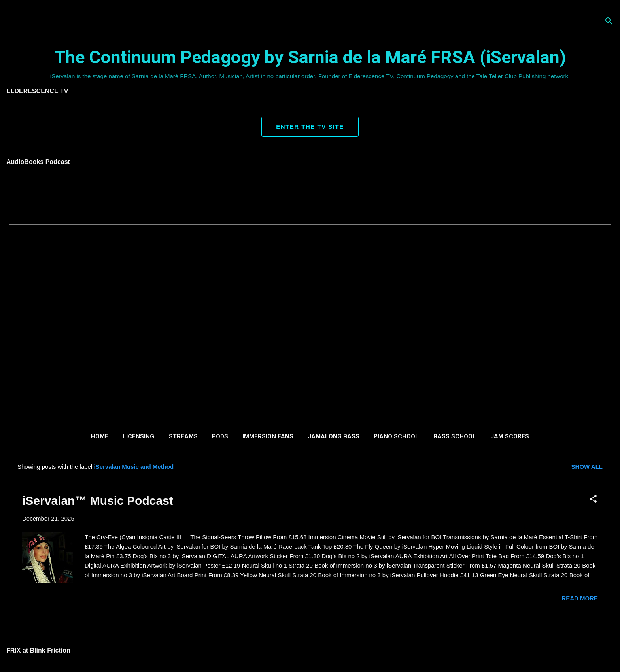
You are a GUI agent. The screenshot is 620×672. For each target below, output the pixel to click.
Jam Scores (510, 436)
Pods (220, 436)
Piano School (396, 436)
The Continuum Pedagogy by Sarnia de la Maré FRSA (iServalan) (310, 57)
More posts (310, 630)
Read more (580, 598)
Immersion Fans (268, 436)
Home (100, 436)
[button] (593, 499)
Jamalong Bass (334, 436)
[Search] (609, 22)
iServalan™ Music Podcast (98, 501)
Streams (183, 436)
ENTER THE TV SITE (310, 127)
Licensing (138, 436)
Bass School (455, 436)
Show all (587, 467)
